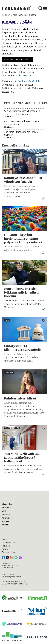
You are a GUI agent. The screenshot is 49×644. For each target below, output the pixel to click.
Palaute (5, 539)
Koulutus (5, 525)
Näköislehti (6, 514)
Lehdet (5, 511)
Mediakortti (6, 507)
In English (5, 549)
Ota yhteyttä (7, 504)
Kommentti (9, 373)
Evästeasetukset (8, 552)
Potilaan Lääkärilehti (30, 81)
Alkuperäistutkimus (13, 209)
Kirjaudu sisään (27, 15)
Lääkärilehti (9, 15)
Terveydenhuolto (12, 152)
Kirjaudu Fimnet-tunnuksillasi (18, 59)
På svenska (6, 546)
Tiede (7, 320)
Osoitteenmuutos (9, 543)
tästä (28, 76)
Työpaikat (6, 521)
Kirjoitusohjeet (8, 518)
